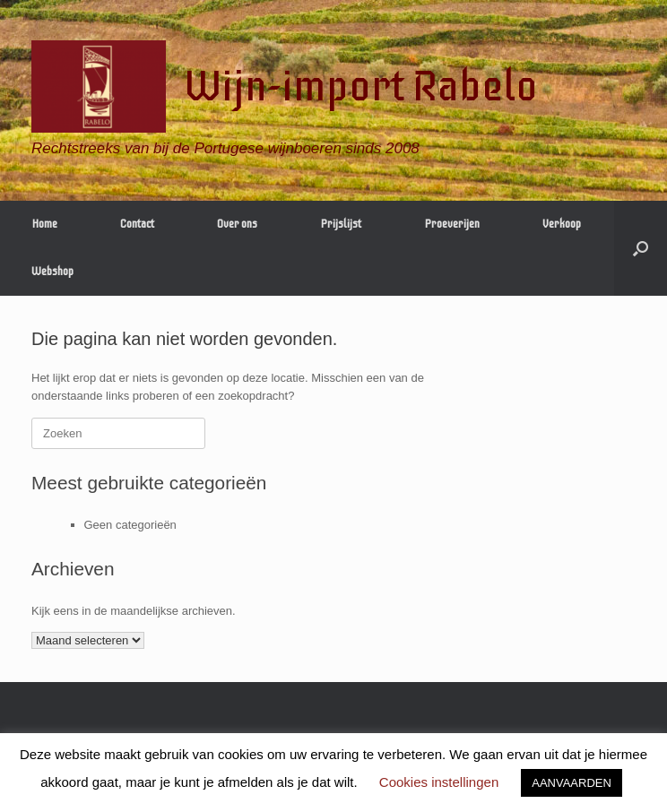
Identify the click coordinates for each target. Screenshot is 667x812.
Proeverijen (452, 224)
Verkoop (562, 224)
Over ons (237, 224)
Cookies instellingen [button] (439, 782)
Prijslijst (341, 224)
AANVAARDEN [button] (572, 783)
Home (44, 224)
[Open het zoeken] (641, 248)
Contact (137, 224)
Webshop (52, 272)
